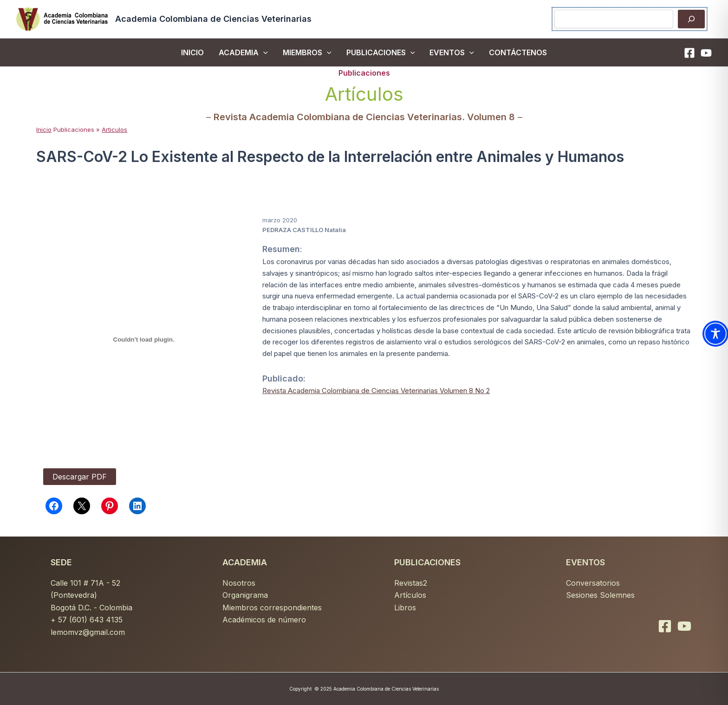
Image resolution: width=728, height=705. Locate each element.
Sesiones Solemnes (600, 595)
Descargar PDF (80, 477)
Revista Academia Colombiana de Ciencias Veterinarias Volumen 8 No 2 (376, 391)
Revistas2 (411, 583)
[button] (263, 52)
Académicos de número (264, 620)
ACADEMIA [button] (243, 52)
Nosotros (239, 583)
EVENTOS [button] (452, 52)
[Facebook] (689, 53)
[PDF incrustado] (143, 340)
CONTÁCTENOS (518, 52)
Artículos (410, 595)
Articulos (114, 129)
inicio (192, 52)
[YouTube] (706, 53)
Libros (405, 608)
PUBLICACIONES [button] (381, 52)
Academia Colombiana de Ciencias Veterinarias (213, 19)
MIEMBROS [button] (307, 52)
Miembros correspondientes (272, 608)
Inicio (44, 129)
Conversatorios (593, 583)
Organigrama (245, 595)
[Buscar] (691, 19)
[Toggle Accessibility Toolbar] (715, 334)
